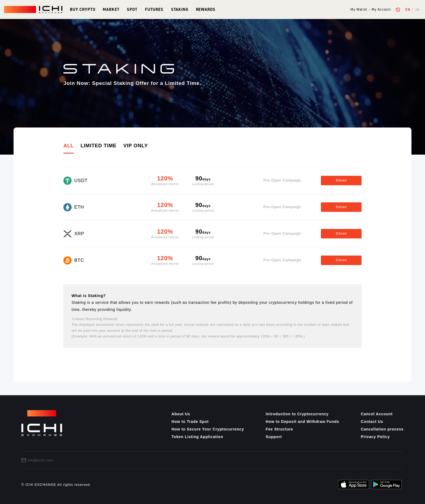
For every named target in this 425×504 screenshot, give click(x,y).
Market (111, 9)
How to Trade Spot (190, 422)
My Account (381, 10)
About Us (181, 414)
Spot (132, 9)
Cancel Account (377, 414)
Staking (180, 9)
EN (408, 9)
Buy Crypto (83, 9)
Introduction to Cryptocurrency (297, 414)
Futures (154, 9)
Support (274, 437)
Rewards (206, 9)
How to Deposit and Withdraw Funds (302, 422)
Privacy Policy (375, 437)
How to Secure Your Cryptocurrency (208, 429)
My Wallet (359, 10)
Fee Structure (279, 429)
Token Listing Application (197, 437)
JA (417, 9)
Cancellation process (382, 429)
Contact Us (372, 422)
